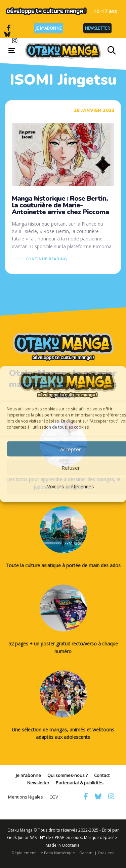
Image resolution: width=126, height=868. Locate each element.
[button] (112, 51)
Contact (102, 775)
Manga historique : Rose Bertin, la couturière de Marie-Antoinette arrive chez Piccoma (63, 187)
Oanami (86, 853)
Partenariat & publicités (80, 783)
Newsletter (97, 28)
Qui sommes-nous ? (68, 775)
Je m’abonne (49, 28)
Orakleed (106, 853)
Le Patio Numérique (57, 853)
